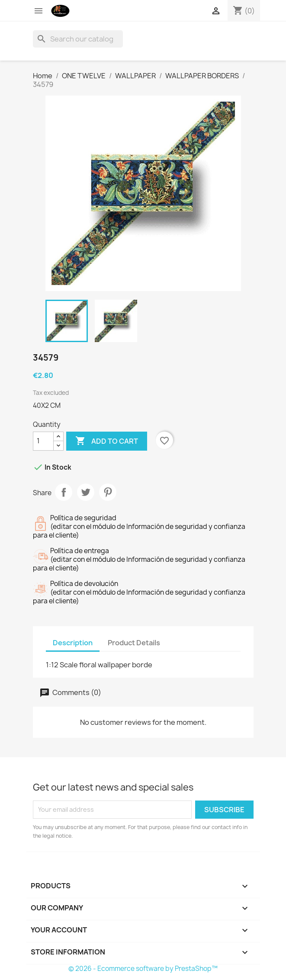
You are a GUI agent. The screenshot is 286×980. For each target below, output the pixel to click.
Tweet (86, 492)
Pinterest (108, 492)
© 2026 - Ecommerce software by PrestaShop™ (143, 969)
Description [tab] (73, 643)
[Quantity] (43, 441)
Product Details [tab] (134, 643)
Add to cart (107, 441)
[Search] (78, 39)
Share (64, 492)
